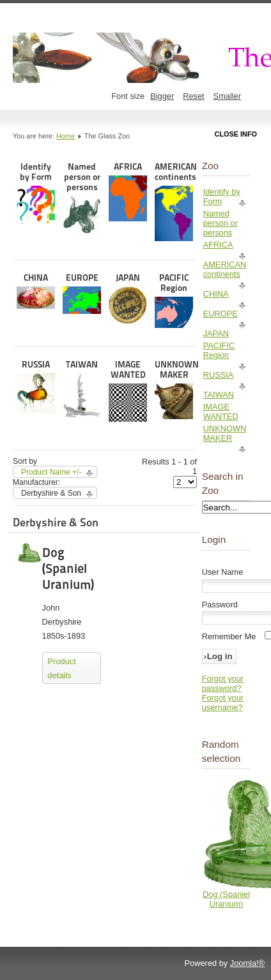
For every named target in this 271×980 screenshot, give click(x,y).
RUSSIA (36, 386)
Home (66, 136)
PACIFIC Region (174, 300)
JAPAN (128, 298)
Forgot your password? (223, 683)
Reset (193, 96)
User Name (223, 572)
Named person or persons (82, 198)
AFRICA (128, 191)
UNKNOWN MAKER (174, 389)
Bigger (162, 96)
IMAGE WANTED (128, 390)
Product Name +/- (51, 472)
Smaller (227, 96)
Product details (62, 668)
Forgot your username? (223, 702)
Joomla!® (247, 963)
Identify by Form (36, 193)
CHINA (36, 291)
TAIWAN (82, 389)
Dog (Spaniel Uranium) (68, 568)
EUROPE (82, 293)
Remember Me (229, 636)
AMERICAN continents (174, 202)
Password (220, 605)
